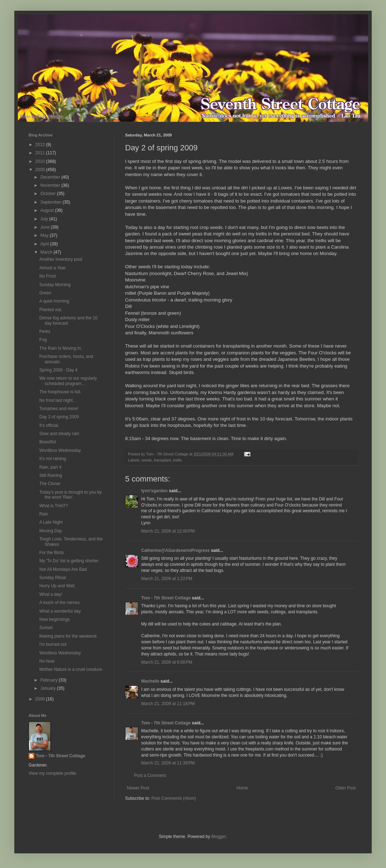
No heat (47, 661)
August (48, 210)
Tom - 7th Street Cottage (166, 598)
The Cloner (50, 484)
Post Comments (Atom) (174, 798)
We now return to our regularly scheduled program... (68, 381)
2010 (41, 161)
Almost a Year (53, 268)
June (46, 227)
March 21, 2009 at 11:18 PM (168, 704)
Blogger (219, 837)
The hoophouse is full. (60, 392)
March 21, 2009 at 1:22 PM (167, 579)
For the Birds (52, 553)
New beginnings (55, 619)
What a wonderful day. (61, 611)
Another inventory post (61, 259)
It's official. (49, 425)
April (45, 244)
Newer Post (138, 788)
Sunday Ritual (53, 578)
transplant (162, 460)
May (45, 235)
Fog (43, 340)
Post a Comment (150, 775)
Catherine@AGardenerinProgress (175, 550)
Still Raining (51, 475)
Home (242, 788)
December (51, 177)
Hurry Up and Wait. (58, 586)
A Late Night (51, 522)
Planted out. (51, 310)
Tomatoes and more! (59, 409)
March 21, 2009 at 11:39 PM (168, 763)
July (45, 219)
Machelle (150, 681)
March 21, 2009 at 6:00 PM (167, 662)
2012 (41, 145)
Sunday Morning (55, 285)
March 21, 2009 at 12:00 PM (168, 531)
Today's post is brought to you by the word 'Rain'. (70, 495)
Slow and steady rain (59, 434)
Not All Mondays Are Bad (63, 569)
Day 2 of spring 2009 (59, 417)
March (47, 252)
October (49, 194)
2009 (41, 170)
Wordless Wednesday (60, 450)
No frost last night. (57, 400)
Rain (44, 514)
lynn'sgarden (154, 491)
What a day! (51, 594)
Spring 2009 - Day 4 (58, 370)
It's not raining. (53, 459)
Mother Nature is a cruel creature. (71, 669)
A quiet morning (54, 301)
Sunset (46, 628)
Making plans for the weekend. (68, 636)
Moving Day (51, 531)
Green (45, 293)
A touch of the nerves (60, 603)
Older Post (345, 788)
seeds (147, 460)
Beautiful (48, 442)
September (51, 202)
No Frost (48, 276)
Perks (45, 331)
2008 (41, 699)
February (50, 680)
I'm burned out (53, 644)
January (49, 688)
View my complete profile (52, 773)
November (51, 185)
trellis (177, 460)
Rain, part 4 (50, 467)
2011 (41, 153)
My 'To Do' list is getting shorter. (69, 561)
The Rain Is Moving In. (61, 348)
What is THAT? (54, 506)
